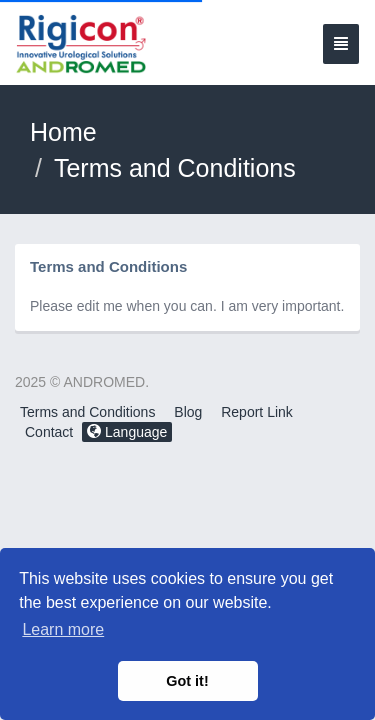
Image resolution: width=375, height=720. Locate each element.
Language (127, 432)
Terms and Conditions (87, 412)
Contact (49, 432)
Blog (188, 412)
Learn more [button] (63, 629)
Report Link (257, 412)
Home (63, 132)
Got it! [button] (187, 681)
